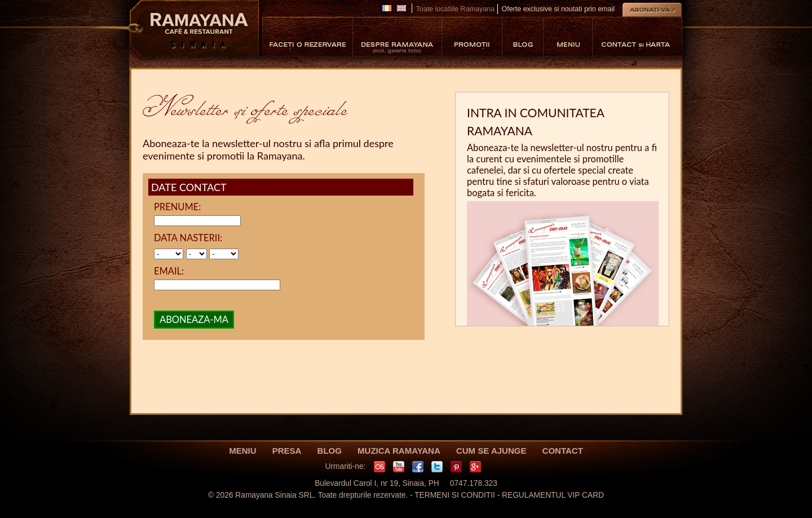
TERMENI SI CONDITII (455, 495)
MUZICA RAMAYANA (399, 451)
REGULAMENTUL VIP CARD (553, 495)
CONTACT (563, 451)
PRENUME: (177, 207)
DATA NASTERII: (188, 238)
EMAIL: (169, 271)
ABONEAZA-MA (194, 320)
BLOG (330, 451)
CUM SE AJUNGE (491, 451)
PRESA (287, 451)
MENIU (242, 451)
